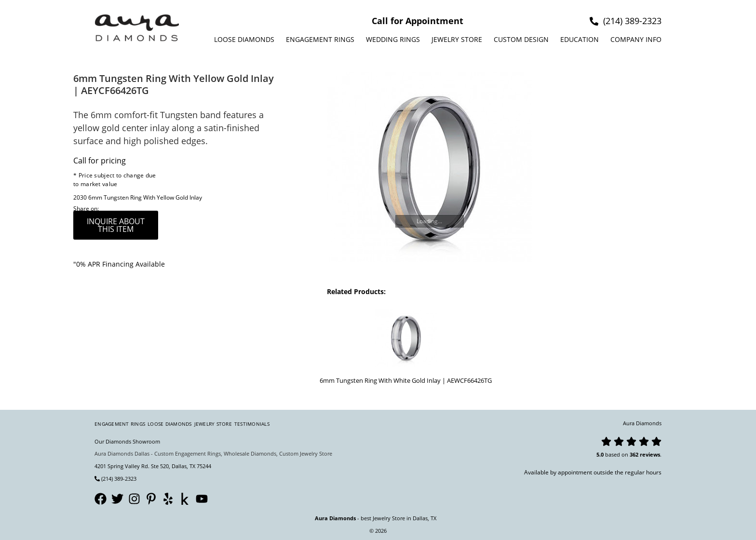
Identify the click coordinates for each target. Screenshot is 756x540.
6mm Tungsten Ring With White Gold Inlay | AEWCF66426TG (406, 380)
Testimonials (252, 424)
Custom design (521, 39)
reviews (650, 454)
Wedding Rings (393, 39)
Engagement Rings (320, 39)
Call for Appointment (418, 21)
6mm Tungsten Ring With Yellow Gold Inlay (145, 197)
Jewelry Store (457, 39)
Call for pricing (100, 161)
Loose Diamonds (244, 39)
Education (580, 39)
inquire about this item (116, 225)
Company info (636, 39)
